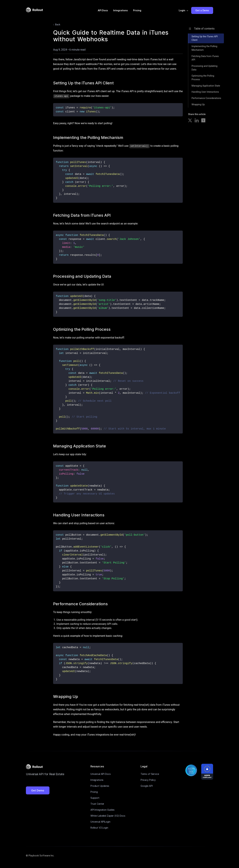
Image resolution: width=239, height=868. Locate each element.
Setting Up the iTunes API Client (205, 38)
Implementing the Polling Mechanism (204, 48)
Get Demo (38, 790)
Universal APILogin (100, 821)
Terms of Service (150, 774)
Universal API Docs (100, 774)
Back (56, 25)
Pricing (137, 10)
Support (95, 797)
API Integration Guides (102, 809)
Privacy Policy (148, 780)
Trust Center (97, 803)
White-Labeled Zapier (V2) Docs (108, 815)
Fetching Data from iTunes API (205, 58)
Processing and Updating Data (204, 68)
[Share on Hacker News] (203, 121)
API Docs (103, 10)
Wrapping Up (198, 104)
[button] (184, 10)
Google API (147, 786)
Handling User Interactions (205, 92)
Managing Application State (206, 86)
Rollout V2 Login (99, 827)
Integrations (120, 10)
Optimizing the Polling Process (203, 78)
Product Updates (100, 786)
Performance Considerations (206, 98)
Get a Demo (202, 10)
